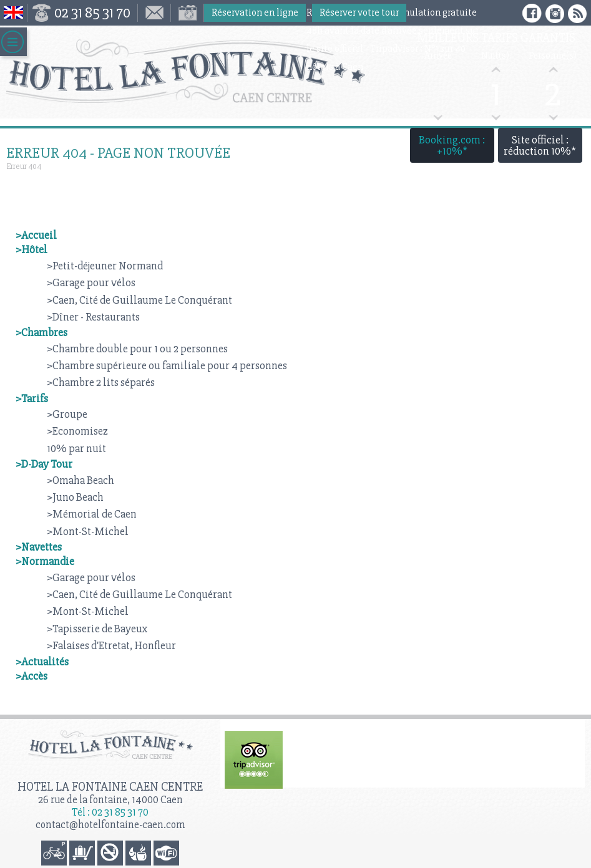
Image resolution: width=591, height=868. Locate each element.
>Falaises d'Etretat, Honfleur (111, 645)
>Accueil (36, 235)
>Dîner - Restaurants (93, 317)
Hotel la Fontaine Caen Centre (110, 787)
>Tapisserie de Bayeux (97, 629)
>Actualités (42, 662)
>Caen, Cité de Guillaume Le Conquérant (139, 300)
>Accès (32, 676)
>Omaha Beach (81, 480)
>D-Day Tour (44, 464)
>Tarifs (32, 398)
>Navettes (39, 547)
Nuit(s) (495, 56)
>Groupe (67, 414)
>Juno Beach (75, 497)
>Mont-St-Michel (88, 531)
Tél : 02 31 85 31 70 (110, 812)
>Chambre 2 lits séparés (101, 382)
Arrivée (438, 56)
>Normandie (45, 561)
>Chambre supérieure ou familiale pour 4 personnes (167, 365)
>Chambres (42, 332)
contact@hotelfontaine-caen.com (110, 825)
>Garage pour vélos (91, 282)
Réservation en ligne (255, 12)
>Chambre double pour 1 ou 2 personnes (137, 349)
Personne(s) (553, 56)
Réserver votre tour (359, 12)
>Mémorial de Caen (92, 514)
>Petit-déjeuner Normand (105, 266)
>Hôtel (32, 249)
